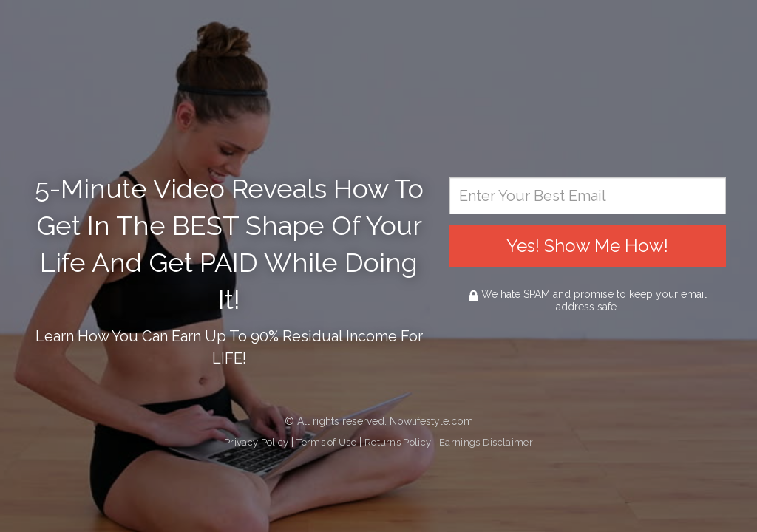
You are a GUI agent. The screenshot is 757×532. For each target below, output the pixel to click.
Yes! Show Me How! (587, 246)
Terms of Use (326, 442)
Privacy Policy (256, 442)
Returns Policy (398, 442)
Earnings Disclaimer (486, 442)
